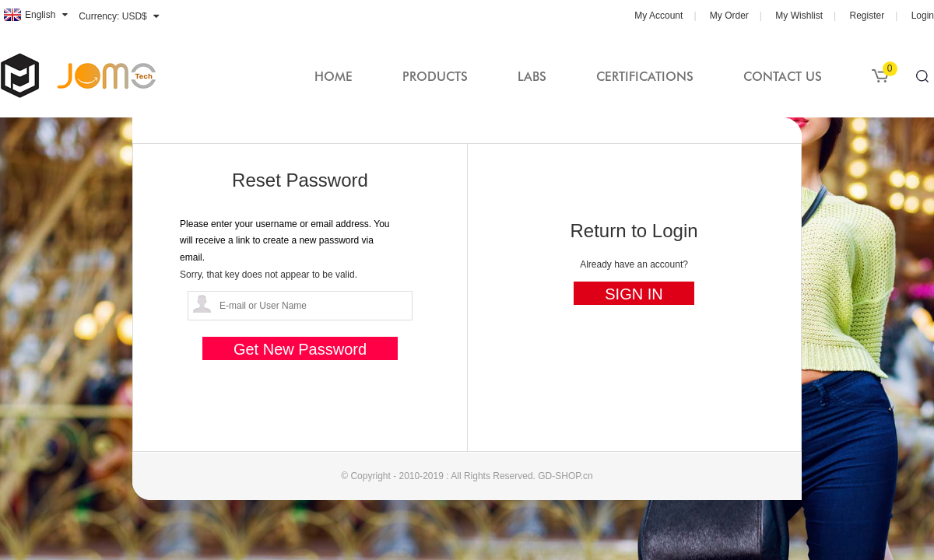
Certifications (645, 77)
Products (435, 77)
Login (923, 16)
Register (867, 16)
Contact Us (783, 77)
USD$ (135, 16)
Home (334, 77)
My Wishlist (799, 16)
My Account (658, 16)
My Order (729, 16)
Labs (532, 77)
